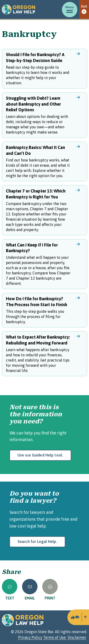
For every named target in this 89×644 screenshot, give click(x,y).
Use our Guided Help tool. (40, 455)
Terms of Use (55, 637)
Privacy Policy (30, 637)
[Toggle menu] (70, 10)
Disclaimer (77, 637)
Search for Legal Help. (37, 541)
